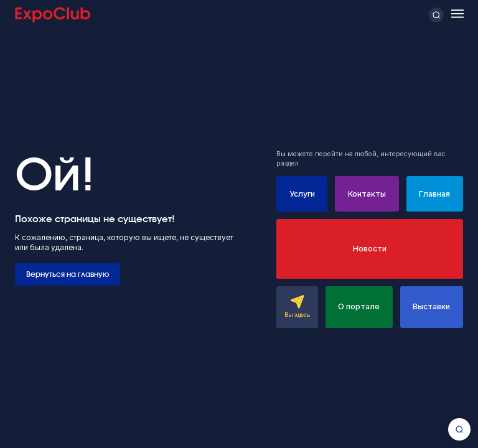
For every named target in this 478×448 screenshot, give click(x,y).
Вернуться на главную (68, 274)
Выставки (431, 306)
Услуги (302, 194)
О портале (359, 306)
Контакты (367, 194)
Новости (370, 249)
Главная (434, 194)
